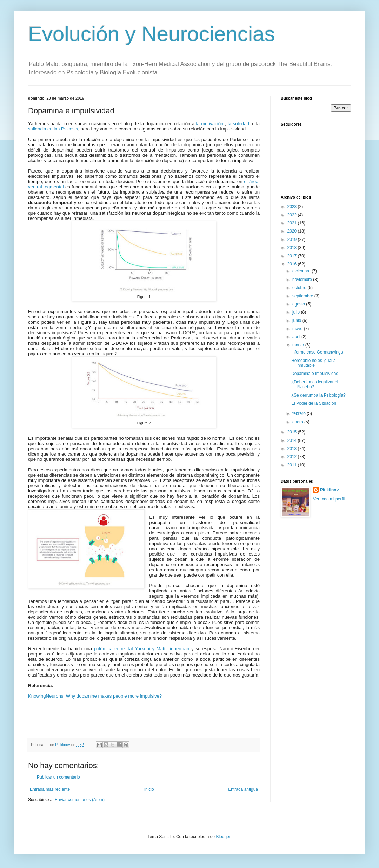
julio (297, 312)
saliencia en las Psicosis (53, 129)
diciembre (302, 271)
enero (298, 422)
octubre (300, 288)
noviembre (303, 280)
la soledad (238, 124)
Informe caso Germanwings (317, 352)
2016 (293, 264)
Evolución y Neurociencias (152, 34)
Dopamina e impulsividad (315, 374)
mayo (298, 329)
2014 (293, 440)
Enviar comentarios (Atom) (80, 800)
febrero (300, 413)
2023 (293, 207)
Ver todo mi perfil (329, 499)
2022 (293, 215)
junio (297, 321)
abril (297, 337)
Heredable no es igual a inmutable (314, 363)
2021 (293, 223)
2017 (293, 256)
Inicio (149, 789)
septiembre (303, 296)
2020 (293, 231)
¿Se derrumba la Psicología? (318, 395)
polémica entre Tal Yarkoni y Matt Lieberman (142, 649)
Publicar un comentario (58, 777)
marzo (299, 345)
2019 (293, 240)
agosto (299, 304)
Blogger (223, 837)
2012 (293, 457)
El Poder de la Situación (314, 403)
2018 (293, 248)
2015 (293, 432)
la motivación (210, 124)
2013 (293, 449)
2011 (293, 465)
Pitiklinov (329, 490)
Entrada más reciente (50, 789)
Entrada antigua (243, 789)
